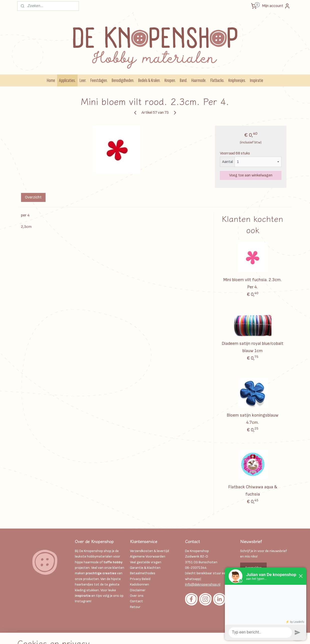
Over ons (137, 596)
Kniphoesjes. (237, 80)
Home (51, 80)
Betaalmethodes (143, 573)
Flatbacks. (217, 80)
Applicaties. (67, 80)
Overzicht (33, 197)
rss (164, 635)
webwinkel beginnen (180, 635)
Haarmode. (199, 80)
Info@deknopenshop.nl (203, 584)
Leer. (83, 80)
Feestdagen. (99, 80)
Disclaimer (138, 590)
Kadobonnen (139, 584)
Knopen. (170, 80)
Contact (136, 601)
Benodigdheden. (123, 80)
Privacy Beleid (140, 579)
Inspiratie (257, 80)
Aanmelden (253, 568)
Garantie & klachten (145, 568)
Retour (135, 607)
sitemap (155, 635)
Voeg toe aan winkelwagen (251, 175)
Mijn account (276, 6)
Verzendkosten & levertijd (149, 551)
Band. (184, 80)
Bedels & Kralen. (149, 80)
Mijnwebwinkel (219, 635)
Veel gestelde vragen (146, 562)
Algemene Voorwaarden (148, 556)
